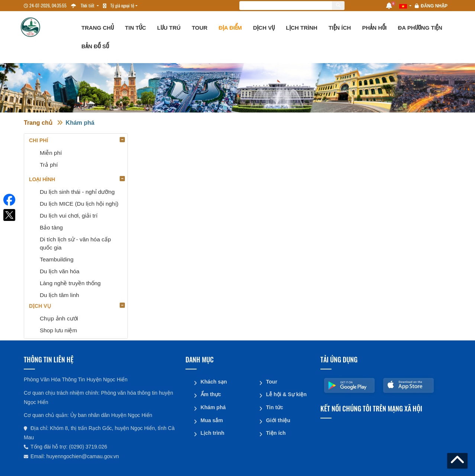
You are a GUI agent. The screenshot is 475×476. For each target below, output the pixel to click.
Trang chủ (98, 28)
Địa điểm (230, 28)
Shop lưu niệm (58, 330)
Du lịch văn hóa (60, 271)
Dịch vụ (264, 28)
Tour (200, 28)
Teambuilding (57, 259)
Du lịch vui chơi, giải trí (69, 216)
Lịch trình (302, 28)
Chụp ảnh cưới (59, 318)
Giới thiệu (278, 419)
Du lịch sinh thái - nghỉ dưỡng (77, 192)
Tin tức (135, 28)
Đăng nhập (434, 6)
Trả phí (49, 165)
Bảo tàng (51, 227)
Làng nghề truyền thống (70, 283)
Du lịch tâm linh (59, 295)
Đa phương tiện (420, 28)
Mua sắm (211, 419)
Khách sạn (214, 381)
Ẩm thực (211, 394)
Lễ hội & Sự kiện (286, 394)
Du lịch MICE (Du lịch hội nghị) (79, 204)
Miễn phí (51, 153)
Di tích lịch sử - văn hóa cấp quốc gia (75, 243)
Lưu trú (169, 28)
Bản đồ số (95, 46)
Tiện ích (340, 28)
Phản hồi (374, 28)
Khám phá (80, 123)
